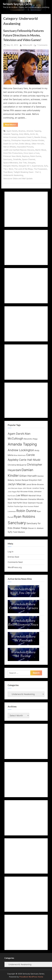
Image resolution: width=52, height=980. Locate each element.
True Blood (8, 172)
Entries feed (13, 557)
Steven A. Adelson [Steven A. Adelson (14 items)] (36, 528)
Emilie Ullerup (25, 144)
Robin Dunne (36, 156)
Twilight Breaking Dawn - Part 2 (27, 172)
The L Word (8, 169)
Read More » (12, 125)
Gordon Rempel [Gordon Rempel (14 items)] (22, 480)
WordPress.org (15, 567)
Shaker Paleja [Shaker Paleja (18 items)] (20, 528)
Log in (11, 552)
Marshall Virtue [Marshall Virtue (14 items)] (35, 496)
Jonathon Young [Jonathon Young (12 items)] (38, 488)
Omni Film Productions (13, 153)
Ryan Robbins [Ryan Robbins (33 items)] (24, 517)
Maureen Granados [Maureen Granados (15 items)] (28, 499)
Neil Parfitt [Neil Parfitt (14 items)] (17, 503)
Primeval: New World (12, 156)
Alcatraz (22, 131)
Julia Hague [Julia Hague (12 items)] (12, 492)
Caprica (7, 140)
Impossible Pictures (25, 147)
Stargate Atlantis (10, 166)
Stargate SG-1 (25, 166)
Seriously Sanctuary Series (17, 4)
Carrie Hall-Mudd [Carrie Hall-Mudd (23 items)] (30, 460)
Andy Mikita (24, 134)
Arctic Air (34, 134)
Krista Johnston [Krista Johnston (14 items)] (35, 492)
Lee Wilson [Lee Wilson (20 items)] (22, 495)
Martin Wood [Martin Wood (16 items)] (14, 499)
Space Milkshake (11, 163)
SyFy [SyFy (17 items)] (10, 532)
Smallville (17, 159)
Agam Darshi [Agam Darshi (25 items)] (16, 434)
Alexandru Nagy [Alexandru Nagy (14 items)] (31, 439)
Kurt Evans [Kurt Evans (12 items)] (12, 496)
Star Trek (23, 163)
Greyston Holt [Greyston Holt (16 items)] (35, 480)
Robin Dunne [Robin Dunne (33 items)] (26, 511)
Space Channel (28, 159)
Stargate (32, 163)
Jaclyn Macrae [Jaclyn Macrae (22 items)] (17, 484)
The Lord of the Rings (23, 169)
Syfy (46, 166)
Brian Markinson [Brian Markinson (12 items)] (20, 455)
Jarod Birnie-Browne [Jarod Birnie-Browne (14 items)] (35, 484)
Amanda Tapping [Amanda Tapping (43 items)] (22, 444)
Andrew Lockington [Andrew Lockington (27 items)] (21, 450)
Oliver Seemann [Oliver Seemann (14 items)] (29, 503)
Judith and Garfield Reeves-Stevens (19, 150)
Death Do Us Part (11, 144)
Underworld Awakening (13, 175)
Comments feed (15, 562)
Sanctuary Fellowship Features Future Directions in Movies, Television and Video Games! (24, 35)
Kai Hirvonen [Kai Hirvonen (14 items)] (22, 492)
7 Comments (42, 45)
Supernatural (37, 166)
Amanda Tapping (34, 131)
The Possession (40, 169)
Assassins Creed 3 (25, 137)
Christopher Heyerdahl (21, 140)
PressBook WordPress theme (31, 977)
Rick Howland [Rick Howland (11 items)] (29, 507)
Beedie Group (40, 137)
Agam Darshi (12, 131)
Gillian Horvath (38, 144)
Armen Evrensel (10, 137)
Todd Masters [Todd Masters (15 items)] (19, 532)
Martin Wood (41, 150)
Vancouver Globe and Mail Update (18, 179)
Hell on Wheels (9, 147)
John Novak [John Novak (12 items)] (27, 488)
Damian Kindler (38, 140)
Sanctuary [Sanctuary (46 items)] (17, 523)
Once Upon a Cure (31, 153)
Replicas (26, 156)
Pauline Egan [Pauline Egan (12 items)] (19, 506)
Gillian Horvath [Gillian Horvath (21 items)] (28, 476)
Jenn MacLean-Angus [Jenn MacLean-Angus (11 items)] (15, 488)
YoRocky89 (27, 45)
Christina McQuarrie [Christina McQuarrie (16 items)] (17, 465)
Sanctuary (8, 159)
